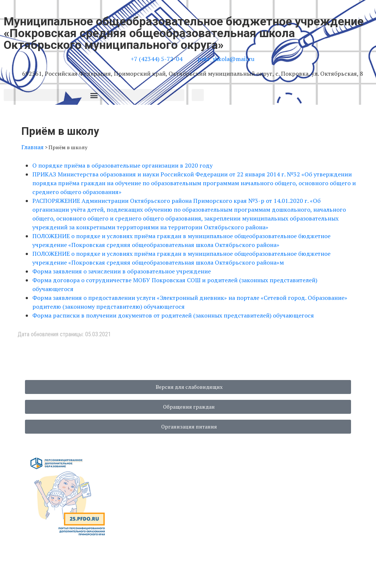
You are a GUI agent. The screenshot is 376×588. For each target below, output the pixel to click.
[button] (94, 95)
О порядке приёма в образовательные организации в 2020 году (122, 165)
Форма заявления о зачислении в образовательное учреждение (122, 271)
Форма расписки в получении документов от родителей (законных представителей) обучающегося (173, 315)
